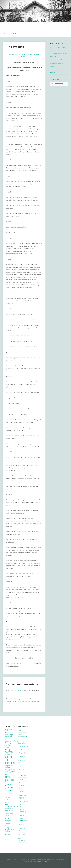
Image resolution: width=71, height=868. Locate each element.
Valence (22, 824)
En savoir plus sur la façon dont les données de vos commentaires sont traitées (24, 701)
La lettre (4, 34)
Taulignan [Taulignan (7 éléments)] (7, 827)
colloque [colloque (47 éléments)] (9, 767)
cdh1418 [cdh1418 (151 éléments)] (10, 763)
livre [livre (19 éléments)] (6, 804)
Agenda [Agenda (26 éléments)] (8, 733)
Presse (21, 753)
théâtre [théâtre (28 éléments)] (8, 829)
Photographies (24, 747)
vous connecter (18, 691)
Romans (22, 792)
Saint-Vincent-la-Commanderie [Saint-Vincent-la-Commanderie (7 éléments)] (8, 822)
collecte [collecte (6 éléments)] (11, 765)
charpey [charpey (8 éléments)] (7, 765)
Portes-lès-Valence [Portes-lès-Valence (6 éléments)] (9, 814)
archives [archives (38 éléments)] (8, 737)
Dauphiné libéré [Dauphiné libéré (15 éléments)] (8, 774)
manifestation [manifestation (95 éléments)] (12, 807)
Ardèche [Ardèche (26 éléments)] (8, 743)
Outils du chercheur (44, 26)
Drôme (21, 776)
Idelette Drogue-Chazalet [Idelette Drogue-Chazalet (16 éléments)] (8, 799)
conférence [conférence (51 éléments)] (10, 771)
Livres (21, 779)
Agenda (32, 26)
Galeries (57, 26)
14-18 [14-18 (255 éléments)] (8, 730)
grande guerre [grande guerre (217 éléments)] (9, 786)
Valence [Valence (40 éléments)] (8, 831)
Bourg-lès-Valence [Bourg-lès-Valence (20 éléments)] (9, 752)
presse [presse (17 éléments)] (7, 815)
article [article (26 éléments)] (7, 748)
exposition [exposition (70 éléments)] (10, 780)
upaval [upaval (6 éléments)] (12, 829)
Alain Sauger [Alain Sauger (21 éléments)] (9, 735)
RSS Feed (44, 861)
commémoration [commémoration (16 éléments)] (10, 769)
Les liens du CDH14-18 (17, 34)
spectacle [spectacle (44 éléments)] (9, 825)
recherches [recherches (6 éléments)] (8, 817)
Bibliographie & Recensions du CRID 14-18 (24, 807)
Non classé (21, 761)
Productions (22, 828)
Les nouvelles (13, 26)
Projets (23, 26)
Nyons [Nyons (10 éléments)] (7, 810)
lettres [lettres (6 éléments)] (11, 803)
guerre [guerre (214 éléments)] (9, 791)
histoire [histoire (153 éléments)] (9, 794)
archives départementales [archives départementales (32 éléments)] (12, 740)
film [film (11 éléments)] (6, 782)
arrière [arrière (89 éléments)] (8, 745)
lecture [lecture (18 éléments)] (7, 803)
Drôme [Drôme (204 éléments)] (9, 777)
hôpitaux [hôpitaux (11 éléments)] (8, 796)
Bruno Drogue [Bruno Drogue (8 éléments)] (8, 755)
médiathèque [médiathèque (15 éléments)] (9, 809)
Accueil (4, 26)
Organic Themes (37, 861)
